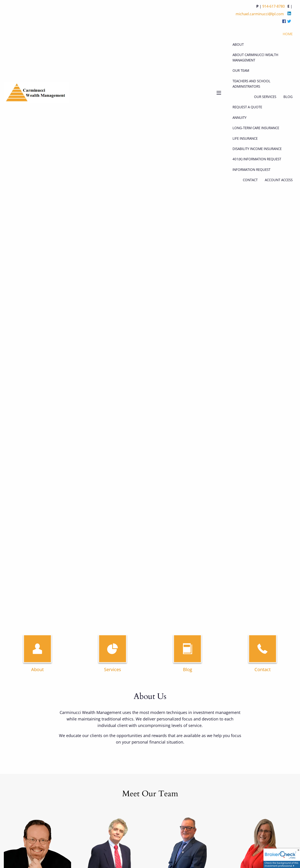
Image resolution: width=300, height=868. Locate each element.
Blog (188, 669)
